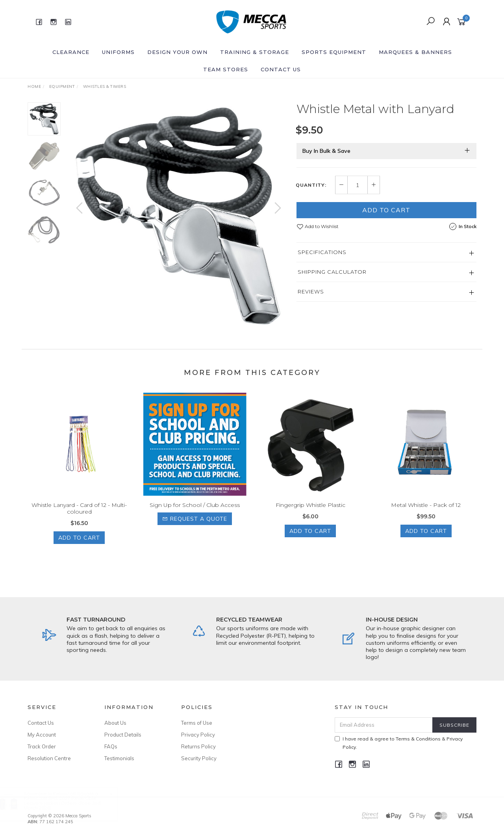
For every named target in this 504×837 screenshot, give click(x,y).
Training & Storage (255, 52)
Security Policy (199, 758)
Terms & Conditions (418, 739)
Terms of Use (197, 723)
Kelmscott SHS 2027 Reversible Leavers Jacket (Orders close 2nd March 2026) (70, 803)
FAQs (111, 746)
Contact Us (281, 69)
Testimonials (119, 758)
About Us (115, 723)
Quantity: (311, 185)
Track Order (42, 746)
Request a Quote (195, 526)
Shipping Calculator (332, 272)
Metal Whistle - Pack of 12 (426, 512)
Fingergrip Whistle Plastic (310, 512)
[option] (179, 216)
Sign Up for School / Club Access (195, 512)
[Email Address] (384, 725)
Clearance (71, 52)
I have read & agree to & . (399, 743)
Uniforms (118, 52)
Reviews (311, 291)
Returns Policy (198, 746)
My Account (42, 735)
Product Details (123, 735)
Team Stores (226, 69)
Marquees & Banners (415, 52)
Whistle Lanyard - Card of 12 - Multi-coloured (79, 516)
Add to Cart (386, 210)
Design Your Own (177, 52)
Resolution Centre (49, 758)
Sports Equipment (334, 52)
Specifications (322, 252)
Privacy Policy (198, 735)
